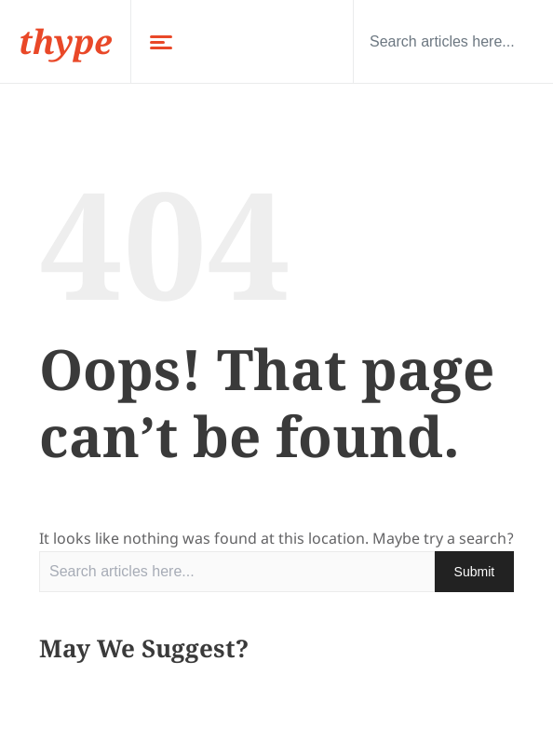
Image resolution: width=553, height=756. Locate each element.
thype (65, 41)
